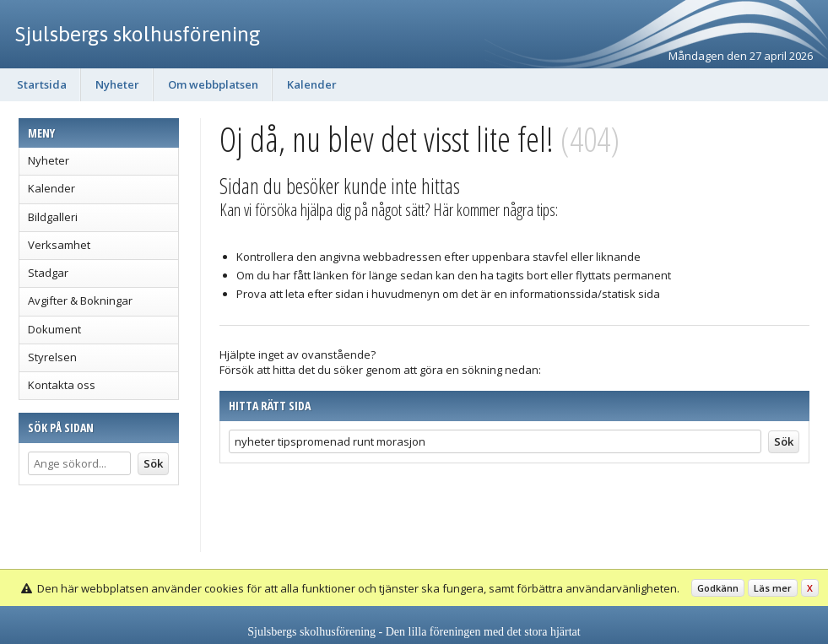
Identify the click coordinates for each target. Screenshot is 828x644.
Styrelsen (52, 357)
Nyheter (117, 84)
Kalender (312, 84)
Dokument (54, 329)
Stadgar (48, 273)
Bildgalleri (53, 217)
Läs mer (773, 588)
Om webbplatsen (213, 84)
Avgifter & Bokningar (80, 300)
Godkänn (718, 588)
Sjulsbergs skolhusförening (138, 34)
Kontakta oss (62, 385)
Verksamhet (59, 245)
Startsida (42, 84)
